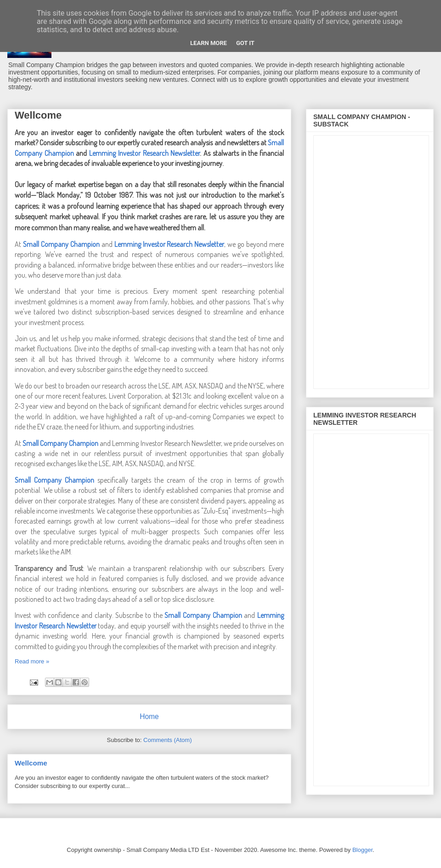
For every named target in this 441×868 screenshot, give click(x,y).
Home (149, 717)
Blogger (362, 850)
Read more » (32, 661)
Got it (245, 43)
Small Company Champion (61, 244)
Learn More (209, 43)
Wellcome (38, 115)
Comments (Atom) (167, 740)
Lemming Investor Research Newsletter (170, 244)
